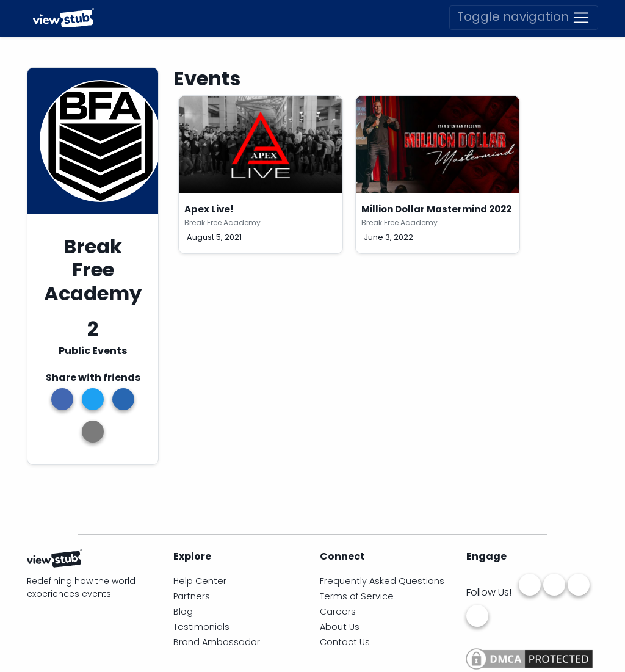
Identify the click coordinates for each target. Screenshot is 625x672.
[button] (93, 432)
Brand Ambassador (217, 642)
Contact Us (345, 642)
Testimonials (201, 627)
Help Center (200, 581)
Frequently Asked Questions (382, 581)
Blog (183, 612)
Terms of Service (357, 596)
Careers (338, 612)
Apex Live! (209, 209)
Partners (192, 596)
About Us (340, 627)
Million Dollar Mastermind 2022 (436, 209)
